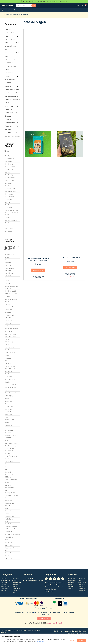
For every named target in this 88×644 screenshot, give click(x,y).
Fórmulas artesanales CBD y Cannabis (11, 80)
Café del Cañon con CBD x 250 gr (70, 258)
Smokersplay (9, 396)
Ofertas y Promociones (12, 136)
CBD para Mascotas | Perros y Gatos (11, 46)
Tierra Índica (9, 265)
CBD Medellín (9, 200)
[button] (12, 151)
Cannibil (7, 283)
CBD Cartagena (10, 180)
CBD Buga (8, 156)
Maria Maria (8, 414)
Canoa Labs (9, 401)
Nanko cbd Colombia (11, 329)
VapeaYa (8, 355)
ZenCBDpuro (9, 558)
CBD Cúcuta (9, 183)
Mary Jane (8, 425)
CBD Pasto (8, 186)
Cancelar (71, 640)
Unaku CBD (8, 440)
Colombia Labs (9, 404)
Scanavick (8, 553)
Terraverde (8, 263)
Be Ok (7, 467)
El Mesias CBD (9, 516)
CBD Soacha (9, 164)
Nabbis (7, 540)
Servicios (8, 133)
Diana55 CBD (9, 501)
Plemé (7, 390)
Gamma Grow (9, 407)
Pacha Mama (9, 543)
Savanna (7, 464)
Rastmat (7, 345)
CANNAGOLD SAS (70, 275)
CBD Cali (7, 226)
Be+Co (7, 469)
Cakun (7, 281)
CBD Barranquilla (10, 178)
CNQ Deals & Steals (11, 294)
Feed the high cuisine (11, 307)
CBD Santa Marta (10, 189)
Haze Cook (8, 371)
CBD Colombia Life (11, 291)
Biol (6, 278)
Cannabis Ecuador (44, 618)
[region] (44, 639)
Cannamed (8, 532)
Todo (9, 10)
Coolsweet (8, 297)
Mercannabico (9, 428)
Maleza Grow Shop (11, 480)
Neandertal (8, 331)
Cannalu (7, 514)
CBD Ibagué (8, 208)
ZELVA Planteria (10, 364)
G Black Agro (9, 310)
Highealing (8, 312)
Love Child (8, 323)
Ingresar (77, 5)
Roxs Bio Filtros (9, 347)
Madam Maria (9, 326)
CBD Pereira (9, 205)
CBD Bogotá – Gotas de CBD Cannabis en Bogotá (11, 213)
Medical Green (9, 537)
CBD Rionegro (9, 231)
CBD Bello (8, 218)
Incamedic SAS (9, 315)
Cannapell (8, 472)
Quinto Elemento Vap (11, 393)
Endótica (7, 382)
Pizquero (8, 339)
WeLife (7, 556)
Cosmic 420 (9, 377)
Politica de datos (44, 641)
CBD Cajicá (8, 223)
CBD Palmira (9, 202)
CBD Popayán (9, 228)
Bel (6, 490)
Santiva (7, 417)
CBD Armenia (9, 194)
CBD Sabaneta (9, 170)
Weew (7, 361)
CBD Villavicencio (10, 191)
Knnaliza (7, 260)
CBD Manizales (9, 197)
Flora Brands (9, 461)
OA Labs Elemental (11, 443)
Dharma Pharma (10, 379)
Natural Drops (9, 483)
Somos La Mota (10, 353)
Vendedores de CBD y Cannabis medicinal (10, 248)
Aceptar (81, 640)
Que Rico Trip (9, 342)
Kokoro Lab (8, 321)
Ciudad (7, 151)
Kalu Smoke (8, 318)
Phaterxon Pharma (11, 388)
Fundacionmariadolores (12, 534)
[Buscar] (34, 6)
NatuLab (7, 257)
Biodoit (7, 398)
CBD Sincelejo (9, 175)
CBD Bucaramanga (11, 220)
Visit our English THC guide (54, 623)
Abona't (7, 423)
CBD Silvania (9, 161)
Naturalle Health (10, 420)
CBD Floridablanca (11, 167)
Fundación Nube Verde (12, 385)
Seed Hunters (9, 350)
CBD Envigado (9, 159)
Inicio (4, 15)
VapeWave (8, 358)
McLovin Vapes (10, 255)
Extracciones (9, 73)
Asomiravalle (9, 545)
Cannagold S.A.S (10, 493)
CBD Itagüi (8, 172)
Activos (7, 508)
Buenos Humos (10, 511)
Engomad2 (8, 304)
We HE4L (8, 454)
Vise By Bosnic (9, 524)
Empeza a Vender (19, 10)
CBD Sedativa (9, 374)
